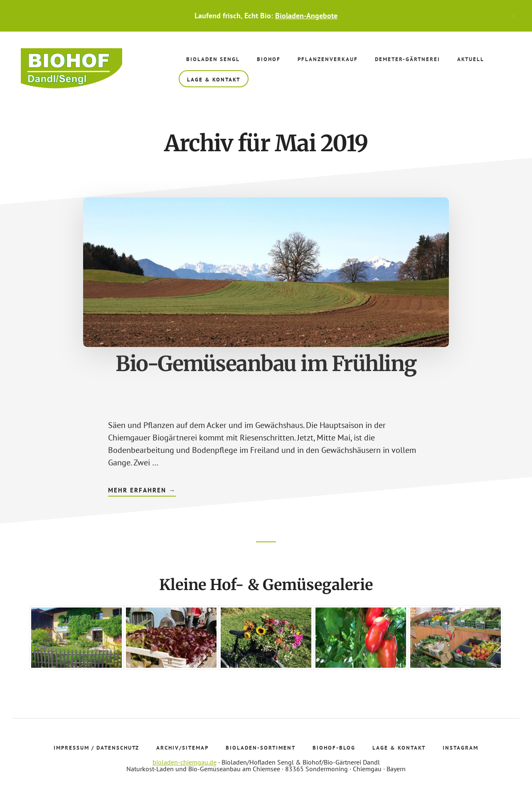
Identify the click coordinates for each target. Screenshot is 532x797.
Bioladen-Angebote (306, 16)
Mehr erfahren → (142, 491)
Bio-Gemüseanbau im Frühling (266, 364)
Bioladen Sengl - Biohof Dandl (73, 69)
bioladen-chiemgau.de (185, 762)
